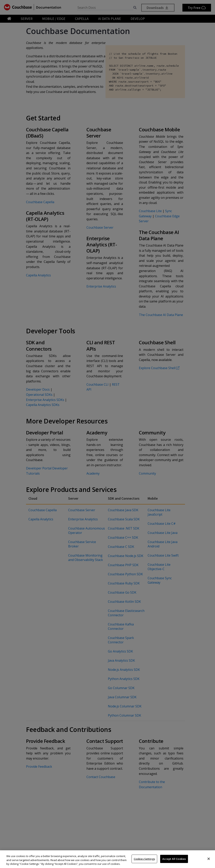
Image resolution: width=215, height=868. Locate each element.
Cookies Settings (144, 859)
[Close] (209, 859)
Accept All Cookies (174, 859)
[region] (107, 859)
